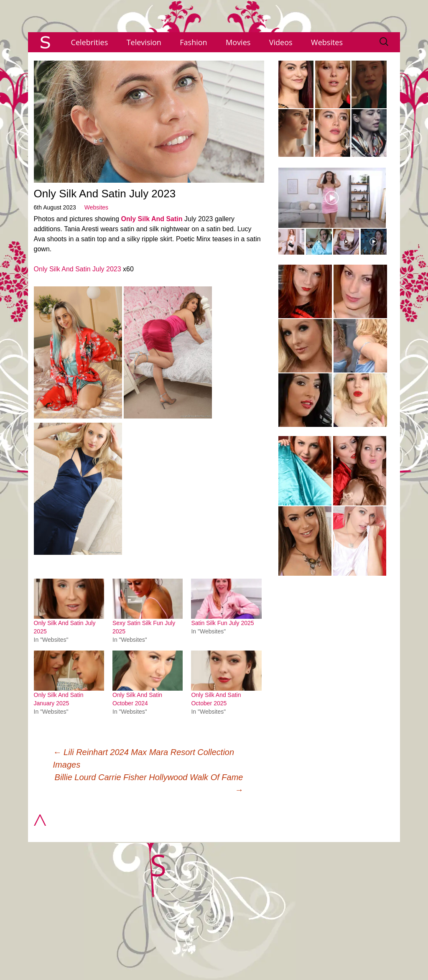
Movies (238, 42)
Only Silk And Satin (152, 219)
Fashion (193, 42)
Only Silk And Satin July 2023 (78, 269)
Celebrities (90, 42)
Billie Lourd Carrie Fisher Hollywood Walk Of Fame (149, 783)
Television (144, 42)
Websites (327, 42)
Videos (281, 42)
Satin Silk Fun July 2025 (222, 623)
